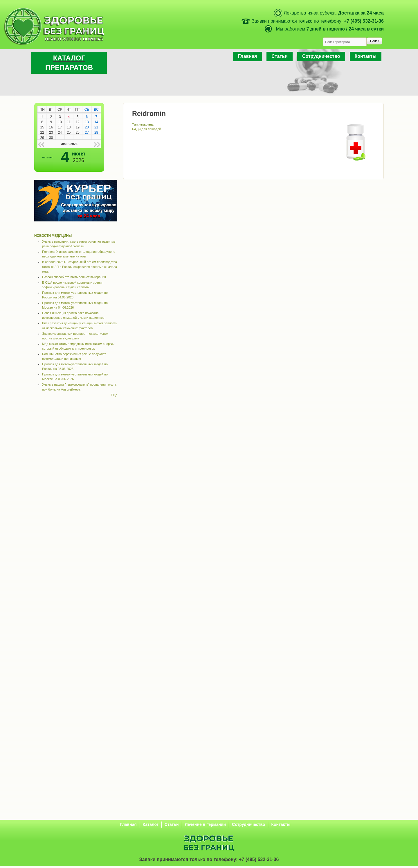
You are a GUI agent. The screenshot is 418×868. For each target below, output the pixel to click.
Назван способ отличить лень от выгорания (74, 277)
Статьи (280, 56)
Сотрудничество (321, 56)
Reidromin (149, 114)
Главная (247, 56)
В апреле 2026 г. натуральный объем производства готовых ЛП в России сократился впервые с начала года (80, 266)
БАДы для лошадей (147, 129)
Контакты (366, 56)
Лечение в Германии (205, 824)
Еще (114, 395)
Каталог (151, 824)
